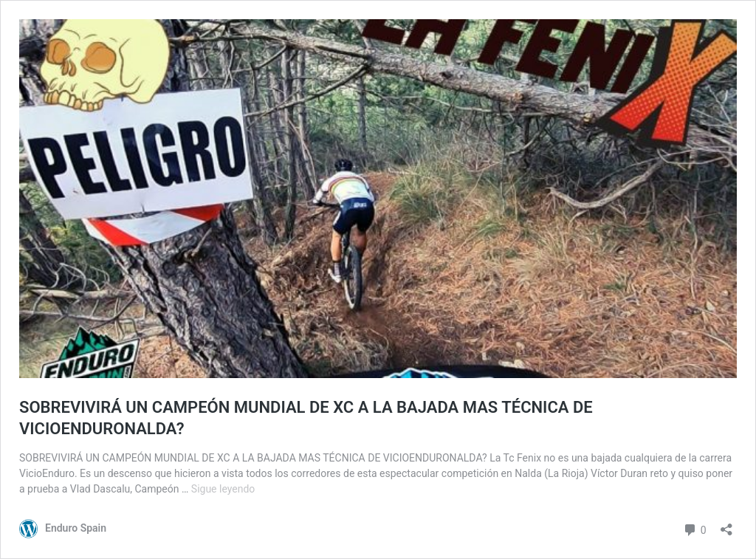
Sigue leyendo (223, 489)
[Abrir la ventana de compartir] (726, 525)
